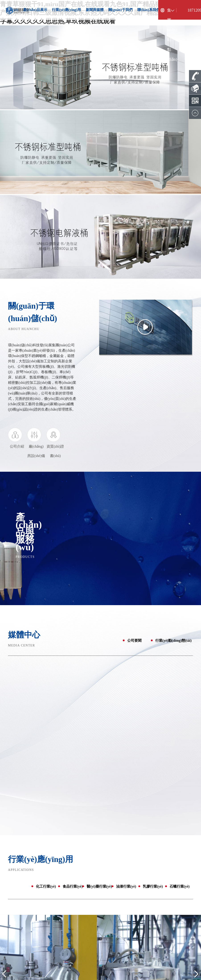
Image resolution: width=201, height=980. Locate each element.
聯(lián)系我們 (148, 10)
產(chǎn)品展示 (35, 10)
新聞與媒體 (95, 10)
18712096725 (193, 10)
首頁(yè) (12, 10)
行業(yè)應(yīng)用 (66, 10)
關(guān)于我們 (120, 10)
